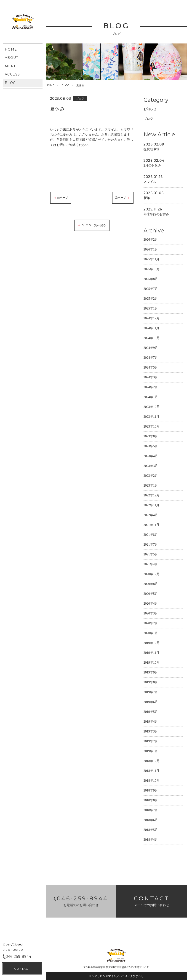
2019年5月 (151, 712)
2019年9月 (151, 673)
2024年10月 (152, 339)
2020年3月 (151, 614)
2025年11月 (151, 260)
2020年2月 (151, 624)
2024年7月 (151, 358)
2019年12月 (152, 644)
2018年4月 (151, 840)
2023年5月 (151, 447)
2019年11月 (151, 653)
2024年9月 (151, 349)
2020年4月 (151, 604)
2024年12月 (152, 319)
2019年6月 (151, 703)
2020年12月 (152, 575)
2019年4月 (151, 722)
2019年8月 (151, 683)
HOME (50, 85)
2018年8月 (151, 801)
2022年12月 (152, 496)
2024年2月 (151, 388)
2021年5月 (151, 555)
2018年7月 (151, 811)
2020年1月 (151, 634)
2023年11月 (151, 417)
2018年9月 (151, 791)
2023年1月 (151, 486)
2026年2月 (151, 240)
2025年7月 (151, 289)
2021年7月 (151, 545)
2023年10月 (152, 427)
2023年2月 (151, 476)
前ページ (61, 198)
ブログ (148, 120)
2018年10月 (152, 781)
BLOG (65, 85)
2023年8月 (151, 437)
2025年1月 (151, 309)
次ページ (123, 198)
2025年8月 (151, 280)
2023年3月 (151, 467)
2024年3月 (151, 378)
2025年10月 (152, 270)
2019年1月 (151, 752)
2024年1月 (151, 398)
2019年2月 (151, 742)
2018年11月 (151, 771)
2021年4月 (151, 565)
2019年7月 (151, 693)
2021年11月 (151, 526)
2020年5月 (151, 594)
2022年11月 (151, 506)
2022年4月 (151, 516)
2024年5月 (151, 368)
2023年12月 (152, 408)
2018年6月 (151, 821)
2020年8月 (151, 585)
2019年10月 (152, 663)
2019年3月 (151, 732)
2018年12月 (152, 762)
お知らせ (150, 110)
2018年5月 (151, 831)
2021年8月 (151, 535)
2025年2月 (151, 299)
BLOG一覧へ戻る (92, 226)
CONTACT (22, 969)
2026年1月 (151, 250)
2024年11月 (151, 329)
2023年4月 (151, 457)
